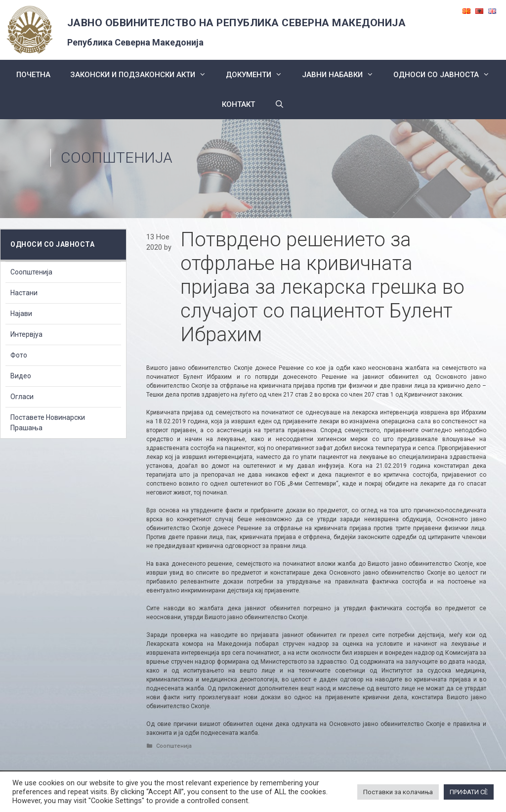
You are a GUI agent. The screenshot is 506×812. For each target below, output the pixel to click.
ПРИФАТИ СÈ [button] (469, 792)
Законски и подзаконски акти (143, 75)
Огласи (22, 397)
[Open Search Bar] (279, 104)
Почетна (33, 75)
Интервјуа (26, 334)
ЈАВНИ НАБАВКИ (343, 75)
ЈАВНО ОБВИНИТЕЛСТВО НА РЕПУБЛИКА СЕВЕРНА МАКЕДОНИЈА (237, 23)
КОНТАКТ (238, 104)
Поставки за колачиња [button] (398, 792)
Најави (21, 314)
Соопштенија (117, 158)
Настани (24, 293)
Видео (21, 376)
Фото (19, 355)
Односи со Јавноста (446, 75)
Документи (259, 75)
